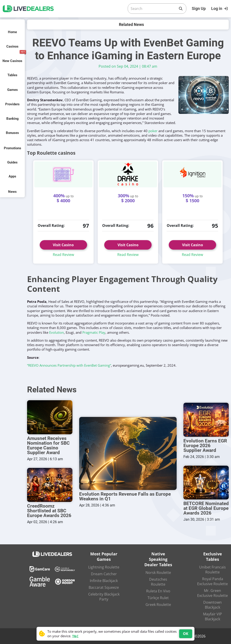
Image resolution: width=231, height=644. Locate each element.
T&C (75, 636)
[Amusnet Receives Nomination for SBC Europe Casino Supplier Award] (50, 417)
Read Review (63, 255)
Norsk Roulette (158, 573)
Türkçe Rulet (158, 598)
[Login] (220, 9)
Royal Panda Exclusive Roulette (213, 581)
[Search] (153, 9)
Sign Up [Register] (199, 8)
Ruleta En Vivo (158, 591)
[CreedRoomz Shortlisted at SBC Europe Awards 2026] (50, 485)
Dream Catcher (104, 574)
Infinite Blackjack (104, 581)
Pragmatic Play (94, 332)
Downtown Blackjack (213, 605)
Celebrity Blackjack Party (104, 597)
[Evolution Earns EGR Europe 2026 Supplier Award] (206, 420)
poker (153, 131)
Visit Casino (63, 245)
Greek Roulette (158, 605)
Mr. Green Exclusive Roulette (213, 593)
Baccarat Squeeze (104, 587)
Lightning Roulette (104, 567)
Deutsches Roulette (158, 582)
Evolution (57, 332)
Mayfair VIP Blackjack (213, 616)
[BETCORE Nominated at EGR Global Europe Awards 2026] (206, 483)
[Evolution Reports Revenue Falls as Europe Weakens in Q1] (128, 453)
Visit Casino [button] (128, 245)
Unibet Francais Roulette (213, 570)
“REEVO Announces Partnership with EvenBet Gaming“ (69, 365)
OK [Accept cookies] (186, 634)
